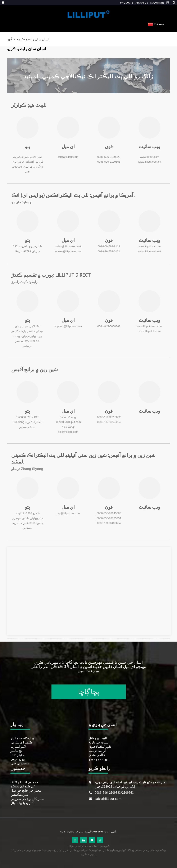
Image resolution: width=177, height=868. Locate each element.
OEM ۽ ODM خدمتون (24, 782)
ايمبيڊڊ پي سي (20, 763)
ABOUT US (142, 3)
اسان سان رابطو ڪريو (33, 39)
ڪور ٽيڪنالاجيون (100, 746)
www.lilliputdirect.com (150, 326)
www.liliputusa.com (150, 246)
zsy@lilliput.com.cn (68, 513)
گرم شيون (104, 846)
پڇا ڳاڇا (89, 692)
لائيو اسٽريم (18, 746)
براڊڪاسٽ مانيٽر (22, 738)
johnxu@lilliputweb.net (68, 251)
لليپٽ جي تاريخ (99, 742)
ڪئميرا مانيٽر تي (22, 742)
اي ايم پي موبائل (76, 846)
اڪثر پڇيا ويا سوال (23, 803)
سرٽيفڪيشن (19, 795)
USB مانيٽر (18, 755)
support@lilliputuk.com (68, 326)
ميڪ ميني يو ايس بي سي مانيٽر (31, 850)
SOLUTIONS (157, 3)
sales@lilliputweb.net (68, 246)
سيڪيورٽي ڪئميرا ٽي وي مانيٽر (86, 850)
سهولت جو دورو (99, 759)
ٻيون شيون (18, 759)
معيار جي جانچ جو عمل (26, 790)
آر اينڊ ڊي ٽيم (97, 751)
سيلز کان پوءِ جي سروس (27, 799)
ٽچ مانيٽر (16, 751)
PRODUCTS (127, 3)
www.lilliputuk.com (149, 331)
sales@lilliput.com (68, 157)
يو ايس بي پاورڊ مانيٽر (114, 850)
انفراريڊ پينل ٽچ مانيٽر (58, 850)
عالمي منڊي (97, 755)
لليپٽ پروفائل (98, 738)
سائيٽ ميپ (91, 846)
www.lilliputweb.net (149, 251)
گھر (10, 39)
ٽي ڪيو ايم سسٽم (22, 786)
